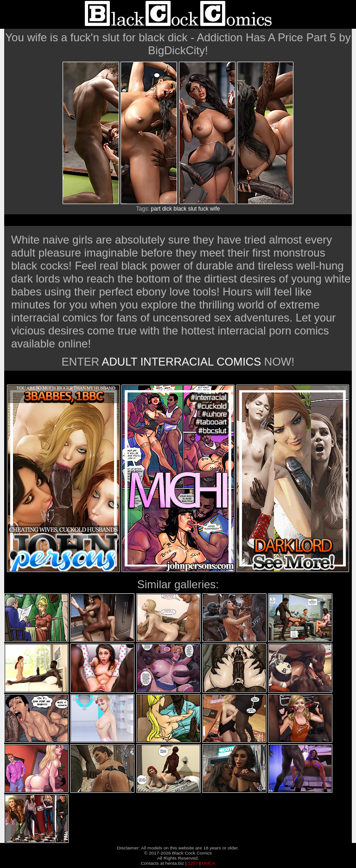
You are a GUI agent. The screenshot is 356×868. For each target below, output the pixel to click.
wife (215, 209)
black (180, 209)
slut (193, 209)
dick (167, 209)
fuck (203, 209)
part (156, 209)
